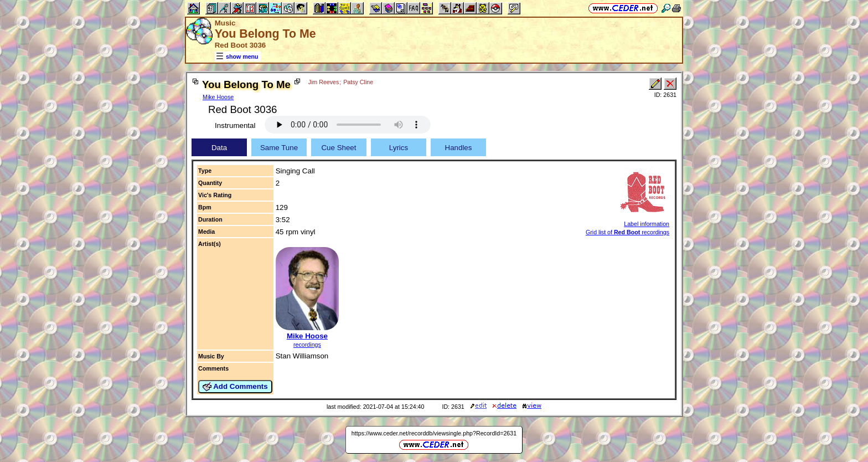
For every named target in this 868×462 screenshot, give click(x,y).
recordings (307, 345)
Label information (647, 224)
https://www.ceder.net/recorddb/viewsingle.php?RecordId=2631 (434, 433)
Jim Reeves (324, 82)
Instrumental (235, 125)
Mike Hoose (218, 97)
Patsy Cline (358, 82)
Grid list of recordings (627, 232)
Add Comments (235, 387)
